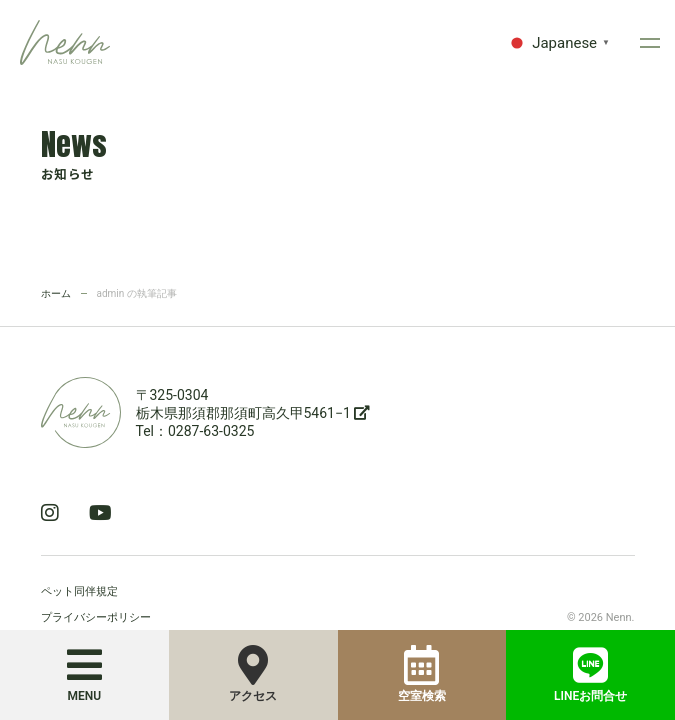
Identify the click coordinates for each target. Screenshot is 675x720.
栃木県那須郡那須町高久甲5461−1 (253, 413)
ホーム (56, 293)
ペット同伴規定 (79, 591)
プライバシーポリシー (96, 617)
